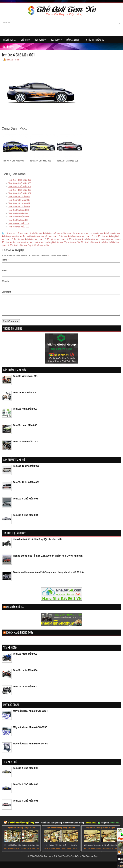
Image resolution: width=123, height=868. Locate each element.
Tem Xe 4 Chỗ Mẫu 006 (20, 180)
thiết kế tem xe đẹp (23, 245)
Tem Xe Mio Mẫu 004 (19, 210)
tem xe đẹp (35, 242)
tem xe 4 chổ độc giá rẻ (45, 239)
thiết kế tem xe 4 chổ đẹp (97, 242)
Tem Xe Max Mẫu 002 (19, 227)
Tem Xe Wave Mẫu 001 (25, 380)
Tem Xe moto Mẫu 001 (19, 207)
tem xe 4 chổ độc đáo (85, 239)
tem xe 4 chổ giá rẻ (111, 236)
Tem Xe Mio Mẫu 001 (19, 220)
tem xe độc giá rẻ (48, 242)
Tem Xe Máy (42, 39)
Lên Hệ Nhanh (8, 47)
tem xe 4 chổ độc (26, 239)
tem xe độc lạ (63, 242)
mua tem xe (87, 233)
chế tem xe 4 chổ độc (42, 233)
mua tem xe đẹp (19, 236)
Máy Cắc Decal (73, 40)
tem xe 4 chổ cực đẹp (71, 236)
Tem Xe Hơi (57, 39)
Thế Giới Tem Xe (9, 40)
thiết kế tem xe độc (41, 245)
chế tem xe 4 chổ (24, 233)
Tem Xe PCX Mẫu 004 (25, 396)
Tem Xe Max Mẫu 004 (19, 223)
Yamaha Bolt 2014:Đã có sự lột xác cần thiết (37, 543)
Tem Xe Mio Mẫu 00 (18, 213)
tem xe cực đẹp (103, 239)
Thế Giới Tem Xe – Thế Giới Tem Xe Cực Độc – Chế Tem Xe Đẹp (67, 860)
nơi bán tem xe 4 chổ (51, 236)
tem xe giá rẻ (23, 242)
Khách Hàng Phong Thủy (20, 637)
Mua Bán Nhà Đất (15, 611)
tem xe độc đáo (77, 242)
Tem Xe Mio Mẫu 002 (19, 217)
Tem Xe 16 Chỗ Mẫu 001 (26, 486)
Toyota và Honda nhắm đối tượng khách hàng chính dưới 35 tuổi (49, 576)
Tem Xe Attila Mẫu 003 (25, 413)
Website (5, 281)
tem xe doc (11, 242)
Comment (6, 292)
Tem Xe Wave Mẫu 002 (25, 446)
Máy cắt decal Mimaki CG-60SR (30, 715)
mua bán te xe (74, 233)
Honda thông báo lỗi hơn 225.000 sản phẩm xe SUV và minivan (48, 560)
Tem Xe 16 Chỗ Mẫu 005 (26, 470)
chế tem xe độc (59, 233)
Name (5, 260)
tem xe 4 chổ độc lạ (66, 239)
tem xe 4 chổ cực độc (91, 236)
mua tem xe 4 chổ (101, 233)
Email (5, 271)
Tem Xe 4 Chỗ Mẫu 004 (20, 187)
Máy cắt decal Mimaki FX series (30, 748)
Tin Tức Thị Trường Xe (94, 40)
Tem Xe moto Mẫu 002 (19, 203)
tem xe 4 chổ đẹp (9, 239)
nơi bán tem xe (34, 236)
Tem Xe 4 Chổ (12, 60)
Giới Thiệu (25, 40)
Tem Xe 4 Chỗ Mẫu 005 (20, 183)
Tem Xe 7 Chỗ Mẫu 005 (25, 503)
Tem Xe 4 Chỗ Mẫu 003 (20, 190)
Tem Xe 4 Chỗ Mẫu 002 (20, 193)
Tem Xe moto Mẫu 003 (19, 200)
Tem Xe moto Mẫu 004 (19, 197)
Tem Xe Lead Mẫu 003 (25, 429)
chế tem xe (10, 233)
